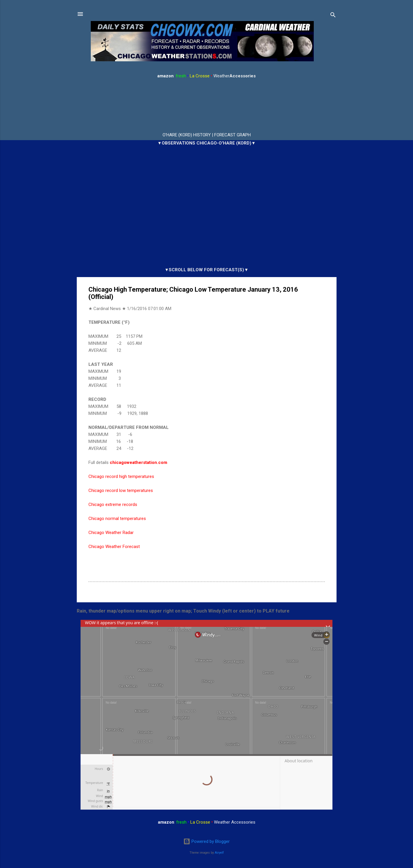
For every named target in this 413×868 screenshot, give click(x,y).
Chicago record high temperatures (121, 476)
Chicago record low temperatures (121, 490)
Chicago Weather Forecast (114, 547)
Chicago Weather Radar (111, 533)
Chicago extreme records (113, 505)
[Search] (333, 16)
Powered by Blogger (206, 841)
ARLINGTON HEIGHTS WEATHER (207, 106)
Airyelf (219, 853)
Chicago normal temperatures (117, 519)
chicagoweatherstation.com (138, 462)
